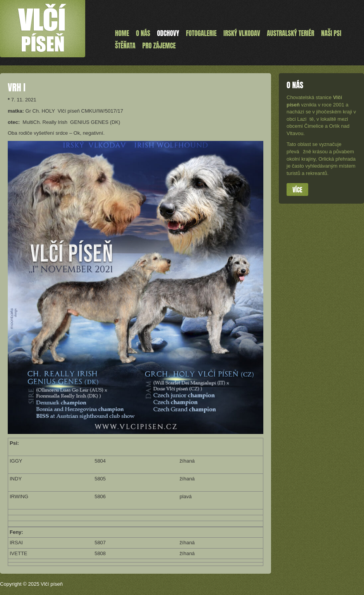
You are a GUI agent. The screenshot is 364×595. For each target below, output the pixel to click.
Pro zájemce (159, 46)
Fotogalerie (201, 33)
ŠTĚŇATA (125, 46)
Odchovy (168, 33)
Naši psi (331, 33)
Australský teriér (290, 33)
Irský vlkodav (242, 33)
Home (122, 33)
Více (297, 190)
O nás (143, 33)
